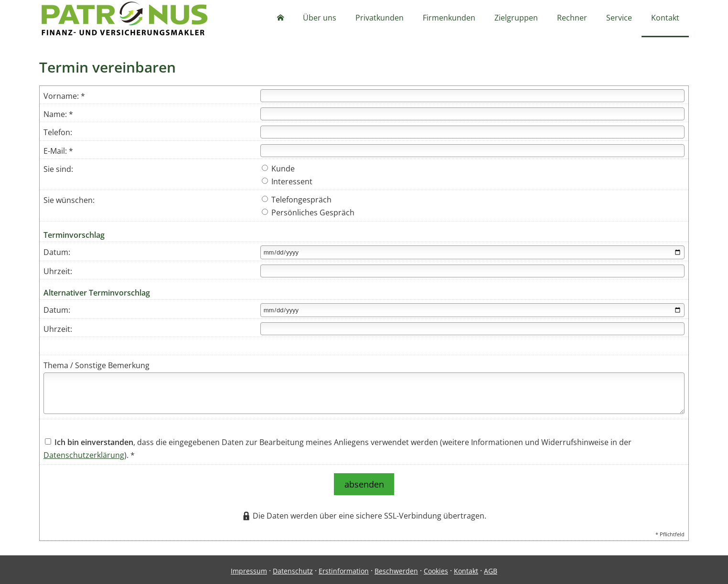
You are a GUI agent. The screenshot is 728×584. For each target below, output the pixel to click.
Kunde (278, 170)
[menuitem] (280, 19)
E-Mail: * (58, 152)
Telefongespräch (297, 201)
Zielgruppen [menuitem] (516, 18)
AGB (491, 568)
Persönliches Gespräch (308, 213)
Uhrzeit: (58, 272)
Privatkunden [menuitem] (380, 18)
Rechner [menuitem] (572, 18)
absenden (364, 483)
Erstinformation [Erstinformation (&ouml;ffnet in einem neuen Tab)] (344, 568)
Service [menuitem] (619, 18)
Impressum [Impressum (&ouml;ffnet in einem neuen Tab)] (249, 568)
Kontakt (466, 568)
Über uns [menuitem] (320, 18)
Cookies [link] (436, 568)
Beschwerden (396, 568)
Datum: (57, 253)
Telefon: (58, 133)
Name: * (58, 115)
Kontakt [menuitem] (665, 18)
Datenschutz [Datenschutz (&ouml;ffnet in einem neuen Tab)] (293, 568)
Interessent (287, 182)
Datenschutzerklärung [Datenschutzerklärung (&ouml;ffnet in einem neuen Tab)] (84, 456)
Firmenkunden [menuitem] (449, 18)
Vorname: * (64, 97)
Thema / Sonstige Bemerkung (96, 366)
